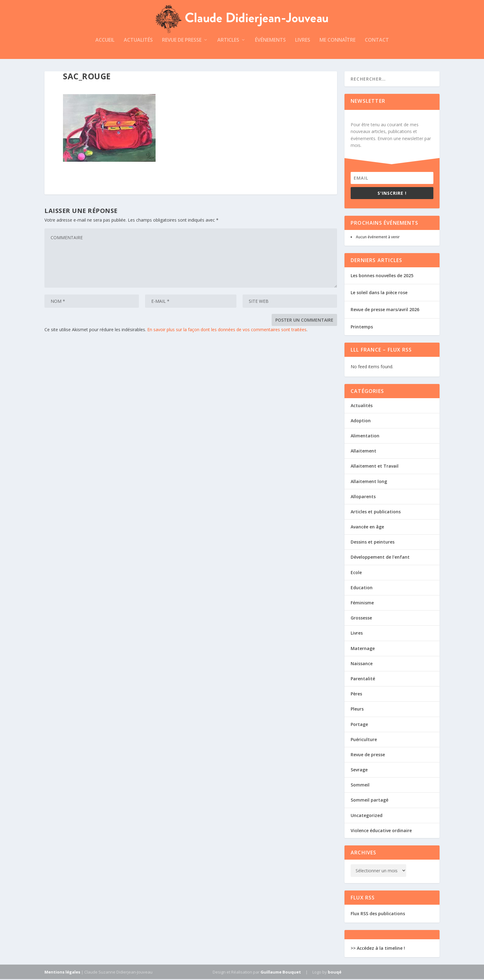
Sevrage (359, 771)
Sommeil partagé (369, 801)
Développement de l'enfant (380, 558)
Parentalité (363, 680)
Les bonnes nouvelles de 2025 (382, 276)
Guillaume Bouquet (281, 973)
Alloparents (363, 497)
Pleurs (357, 710)
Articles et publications (376, 513)
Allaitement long (369, 482)
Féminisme (362, 604)
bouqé (335, 973)
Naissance (362, 664)
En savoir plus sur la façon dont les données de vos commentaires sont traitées (227, 331)
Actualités (138, 41)
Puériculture (364, 740)
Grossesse (361, 619)
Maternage (363, 649)
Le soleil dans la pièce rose (379, 293)
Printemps (362, 328)
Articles (228, 41)
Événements (270, 41)
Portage (359, 725)
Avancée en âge (367, 528)
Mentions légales (62, 973)
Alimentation (365, 437)
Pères (356, 695)
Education (362, 588)
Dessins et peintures (373, 543)
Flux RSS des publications (378, 914)
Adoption (361, 421)
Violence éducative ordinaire (381, 831)
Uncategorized (367, 816)
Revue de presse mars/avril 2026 (385, 311)
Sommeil (360, 786)
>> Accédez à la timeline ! (378, 949)
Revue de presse (182, 41)
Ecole (356, 573)
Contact (377, 41)
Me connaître (338, 41)
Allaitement (363, 452)
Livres (303, 41)
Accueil (105, 41)
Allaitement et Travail (375, 467)
